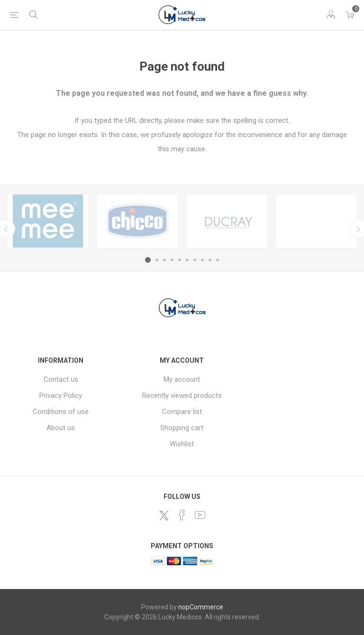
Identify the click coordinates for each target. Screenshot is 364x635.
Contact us (61, 379)
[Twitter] (164, 515)
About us (61, 428)
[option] (48, 221)
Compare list (182, 412)
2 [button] (157, 260)
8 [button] (202, 260)
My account (182, 379)
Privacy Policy (61, 396)
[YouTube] (200, 515)
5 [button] (180, 260)
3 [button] (164, 260)
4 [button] (172, 260)
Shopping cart (182, 428)
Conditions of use (61, 412)
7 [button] (195, 260)
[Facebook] (182, 515)
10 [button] (218, 260)
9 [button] (210, 260)
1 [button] (148, 260)
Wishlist (182, 444)
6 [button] (187, 260)
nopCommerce (201, 607)
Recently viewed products (182, 396)
